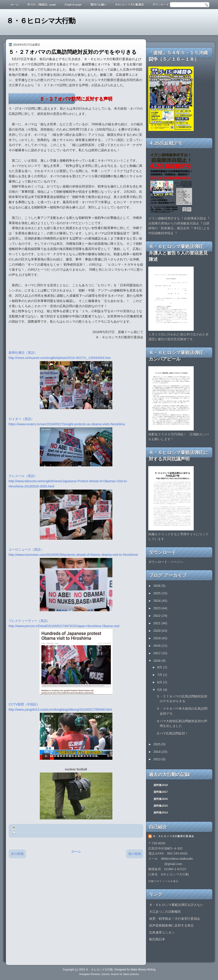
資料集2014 (161, 813)
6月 (160, 682)
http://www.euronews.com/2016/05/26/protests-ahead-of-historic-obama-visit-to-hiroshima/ (73, 555)
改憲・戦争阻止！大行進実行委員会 (175, 919)
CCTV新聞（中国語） (24, 704)
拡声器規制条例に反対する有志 (171, 926)
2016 (157, 661)
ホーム (15, 5)
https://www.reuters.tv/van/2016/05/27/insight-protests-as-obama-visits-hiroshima (67, 424)
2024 (157, 601)
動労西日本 (157, 939)
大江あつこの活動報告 (165, 912)
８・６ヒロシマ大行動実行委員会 (173, 836)
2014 (157, 752)
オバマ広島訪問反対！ (172, 733)
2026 (157, 586)
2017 (157, 653)
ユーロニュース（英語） (26, 549)
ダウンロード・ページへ (166, 562)
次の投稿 (17, 854)
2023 (157, 608)
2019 (157, 638)
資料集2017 (161, 792)
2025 (157, 593)
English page (73, 5)
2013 (157, 759)
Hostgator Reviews (90, 974)
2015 (157, 744)
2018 (157, 646)
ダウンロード (161, 5)
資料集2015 (161, 806)
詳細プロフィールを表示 (163, 881)
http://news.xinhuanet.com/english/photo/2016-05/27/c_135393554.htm (60, 358)
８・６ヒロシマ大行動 (41, 21)
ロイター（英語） (21, 419)
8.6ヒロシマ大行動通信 (130, 5)
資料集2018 (161, 785)
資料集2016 (161, 799)
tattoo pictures (131, 974)
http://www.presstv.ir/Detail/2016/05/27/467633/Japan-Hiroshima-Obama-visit (65, 626)
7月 (160, 675)
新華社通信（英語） (23, 353)
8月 (160, 667)
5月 (160, 690)
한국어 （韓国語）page (42, 5)
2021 (157, 623)
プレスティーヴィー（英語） (29, 621)
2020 (157, 631)
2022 (157, 616)
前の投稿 (135, 854)
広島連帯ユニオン (162, 933)
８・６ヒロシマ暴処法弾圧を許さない (176, 905)
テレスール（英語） (23, 476)
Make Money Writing (143, 970)
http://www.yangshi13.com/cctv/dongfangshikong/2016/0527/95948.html (61, 710)
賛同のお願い (99, 5)
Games (105, 974)
